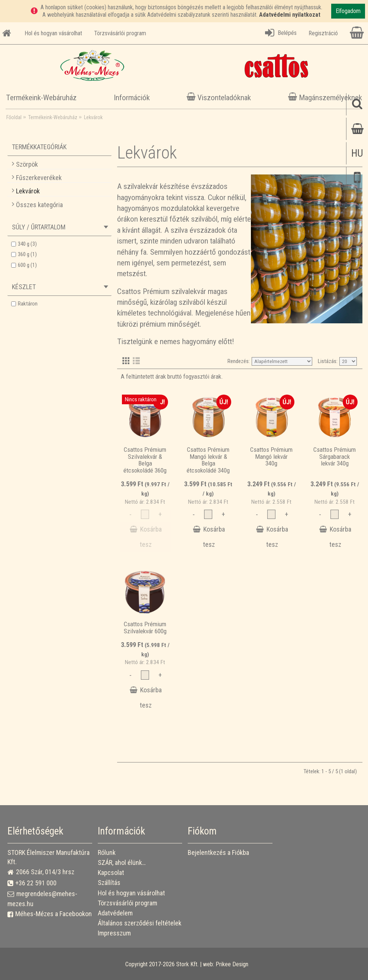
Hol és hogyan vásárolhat (131, 893)
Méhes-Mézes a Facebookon (50, 914)
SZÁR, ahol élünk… (122, 863)
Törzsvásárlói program (127, 903)
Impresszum (114, 933)
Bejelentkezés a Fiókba (218, 852)
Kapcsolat (111, 873)
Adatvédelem (115, 913)
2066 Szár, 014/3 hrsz (41, 872)
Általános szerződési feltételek (140, 923)
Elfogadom (348, 11)
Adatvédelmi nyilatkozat (290, 15)
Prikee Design (232, 964)
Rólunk (107, 852)
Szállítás (109, 883)
